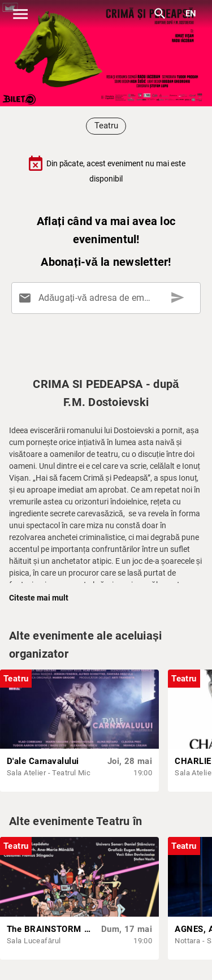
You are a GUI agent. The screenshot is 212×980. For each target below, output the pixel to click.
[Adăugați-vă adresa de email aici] (108, 298)
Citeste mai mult (39, 598)
